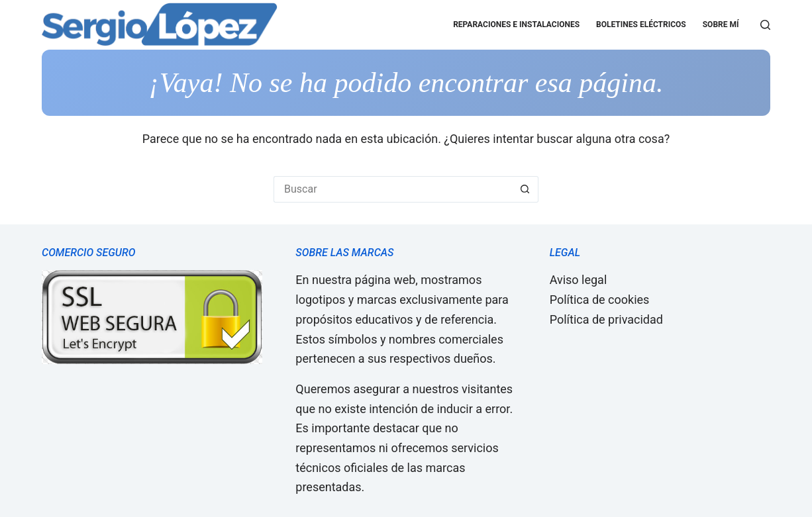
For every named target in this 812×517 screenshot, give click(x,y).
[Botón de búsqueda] (525, 189)
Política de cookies (600, 300)
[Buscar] (765, 25)
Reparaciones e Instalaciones (516, 24)
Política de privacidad (606, 319)
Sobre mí (721, 24)
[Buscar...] (393, 189)
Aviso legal (579, 280)
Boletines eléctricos (641, 24)
